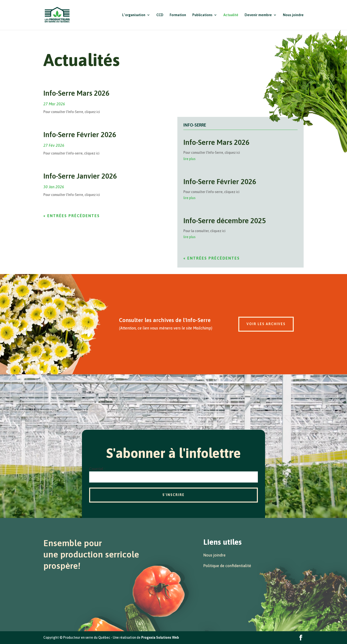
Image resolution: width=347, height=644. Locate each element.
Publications (202, 15)
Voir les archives (266, 324)
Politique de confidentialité (227, 566)
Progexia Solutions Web (160, 637)
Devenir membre (258, 15)
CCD (160, 15)
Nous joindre (293, 15)
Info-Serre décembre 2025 (225, 221)
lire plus (189, 159)
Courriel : (97, 469)
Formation (178, 15)
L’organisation (134, 15)
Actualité (231, 15)
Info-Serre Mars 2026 (76, 93)
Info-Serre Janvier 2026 (80, 176)
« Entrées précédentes (72, 216)
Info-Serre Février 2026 (80, 134)
